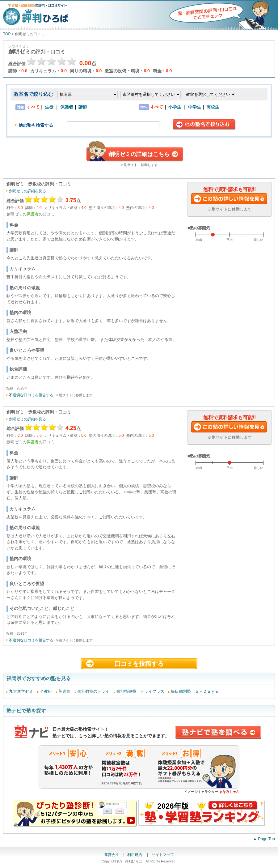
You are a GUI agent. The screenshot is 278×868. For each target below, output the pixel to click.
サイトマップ (163, 855)
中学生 (195, 107)
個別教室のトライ (93, 691)
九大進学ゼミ (21, 691)
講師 (83, 107)
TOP (7, 34)
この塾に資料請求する (230, 199)
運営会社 (112, 855)
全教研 (46, 691)
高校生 (213, 107)
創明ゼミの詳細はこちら (139, 154)
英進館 (64, 691)
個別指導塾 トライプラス (140, 691)
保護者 (67, 107)
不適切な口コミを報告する (31, 395)
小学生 (175, 107)
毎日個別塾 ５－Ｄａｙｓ (195, 691)
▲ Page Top (264, 839)
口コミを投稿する (139, 664)
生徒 (50, 107)
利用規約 (135, 855)
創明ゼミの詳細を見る (27, 191)
